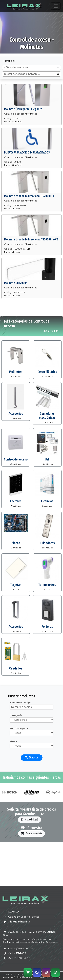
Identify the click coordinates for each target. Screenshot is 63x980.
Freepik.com (54, 977)
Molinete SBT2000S (16, 283)
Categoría (16, 715)
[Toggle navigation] (56, 6)
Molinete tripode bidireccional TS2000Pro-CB (31, 239)
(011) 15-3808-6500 (19, 958)
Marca (13, 741)
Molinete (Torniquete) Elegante (23, 109)
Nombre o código (21, 702)
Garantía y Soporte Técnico (21, 917)
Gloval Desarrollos (25, 977)
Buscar (32, 758)
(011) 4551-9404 (17, 953)
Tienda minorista (32, 833)
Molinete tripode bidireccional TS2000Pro (29, 196)
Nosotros (11, 912)
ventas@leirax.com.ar (21, 949)
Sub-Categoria (19, 728)
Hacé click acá (29, 820)
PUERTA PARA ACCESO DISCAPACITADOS (27, 152)
